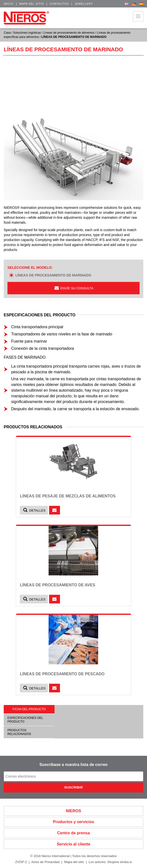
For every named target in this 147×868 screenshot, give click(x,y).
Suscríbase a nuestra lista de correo (73, 765)
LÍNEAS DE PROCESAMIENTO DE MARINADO (53, 275)
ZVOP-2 (21, 862)
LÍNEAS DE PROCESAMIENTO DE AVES (58, 585)
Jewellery (84, 4)
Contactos (59, 4)
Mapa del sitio (32, 4)
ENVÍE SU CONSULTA (73, 288)
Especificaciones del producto (25, 720)
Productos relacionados (19, 732)
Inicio (9, 4)
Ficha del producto (29, 709)
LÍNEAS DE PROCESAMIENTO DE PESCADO (62, 674)
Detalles (34, 510)
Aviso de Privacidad (45, 862)
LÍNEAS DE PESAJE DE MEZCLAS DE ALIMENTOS (68, 496)
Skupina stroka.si (120, 862)
